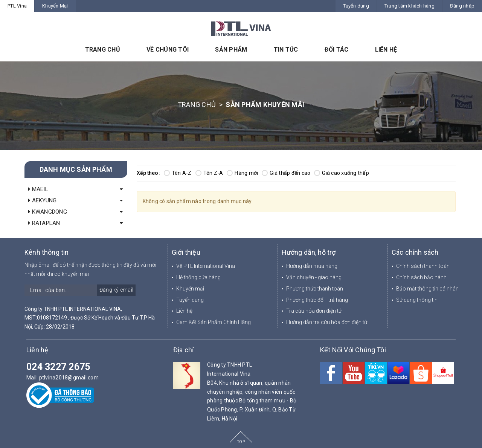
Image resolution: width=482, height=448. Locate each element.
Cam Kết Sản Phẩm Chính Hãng (214, 322)
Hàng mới (242, 173)
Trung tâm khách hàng (410, 6)
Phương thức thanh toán (315, 289)
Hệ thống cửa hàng (198, 277)
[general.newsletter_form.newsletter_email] (80, 290)
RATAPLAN (44, 223)
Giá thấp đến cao (286, 173)
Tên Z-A (209, 173)
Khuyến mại (190, 289)
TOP (241, 442)
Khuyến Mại (55, 6)
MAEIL (38, 189)
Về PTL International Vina (206, 266)
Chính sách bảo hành (421, 277)
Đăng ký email (116, 290)
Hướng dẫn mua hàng (312, 266)
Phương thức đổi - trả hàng (317, 300)
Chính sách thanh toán (423, 266)
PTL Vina (17, 6)
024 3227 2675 (58, 367)
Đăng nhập (462, 6)
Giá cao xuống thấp (342, 173)
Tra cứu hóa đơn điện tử (314, 311)
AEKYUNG (42, 200)
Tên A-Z (178, 173)
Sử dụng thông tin (417, 300)
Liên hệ (184, 311)
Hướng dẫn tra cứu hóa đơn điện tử (327, 322)
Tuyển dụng (356, 6)
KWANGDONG (48, 212)
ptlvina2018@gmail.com (69, 378)
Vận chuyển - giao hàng (314, 277)
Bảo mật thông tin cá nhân (427, 289)
